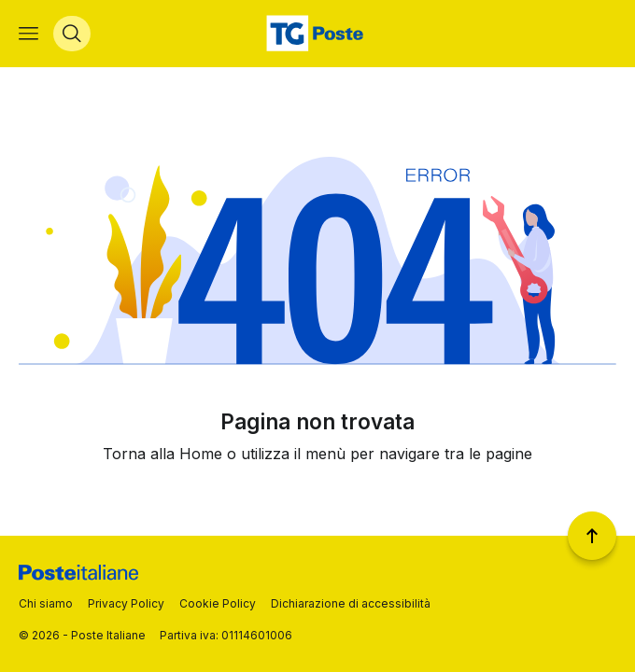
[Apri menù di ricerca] (72, 34)
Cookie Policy (218, 603)
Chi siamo (46, 603)
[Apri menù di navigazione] (28, 34)
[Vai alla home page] (317, 34)
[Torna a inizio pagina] (592, 536)
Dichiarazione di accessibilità (351, 603)
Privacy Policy (126, 603)
